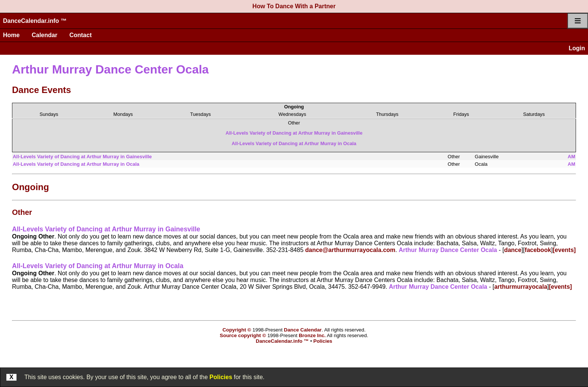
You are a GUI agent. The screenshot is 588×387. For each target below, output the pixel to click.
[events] (564, 250)
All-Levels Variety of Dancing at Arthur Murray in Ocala (294, 143)
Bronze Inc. (312, 335)
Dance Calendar (303, 330)
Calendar (44, 35)
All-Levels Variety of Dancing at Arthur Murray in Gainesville (294, 133)
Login (577, 48)
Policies (221, 377)
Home (11, 35)
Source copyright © (243, 335)
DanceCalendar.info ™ (35, 21)
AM (571, 157)
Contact (81, 35)
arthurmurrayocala (521, 287)
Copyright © (237, 330)
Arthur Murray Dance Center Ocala (110, 69)
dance (513, 250)
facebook (538, 250)
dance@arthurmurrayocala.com (350, 250)
